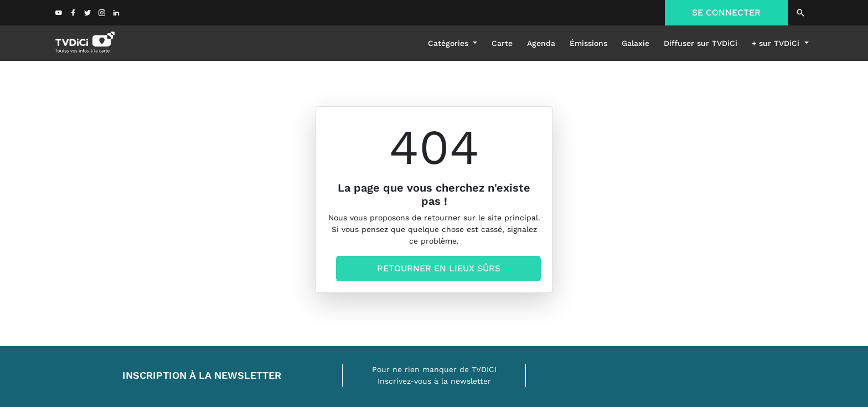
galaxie (635, 43)
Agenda (541, 43)
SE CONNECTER (726, 12)
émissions (588, 43)
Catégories (449, 43)
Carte (502, 43)
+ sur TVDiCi (777, 43)
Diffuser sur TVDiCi (701, 43)
